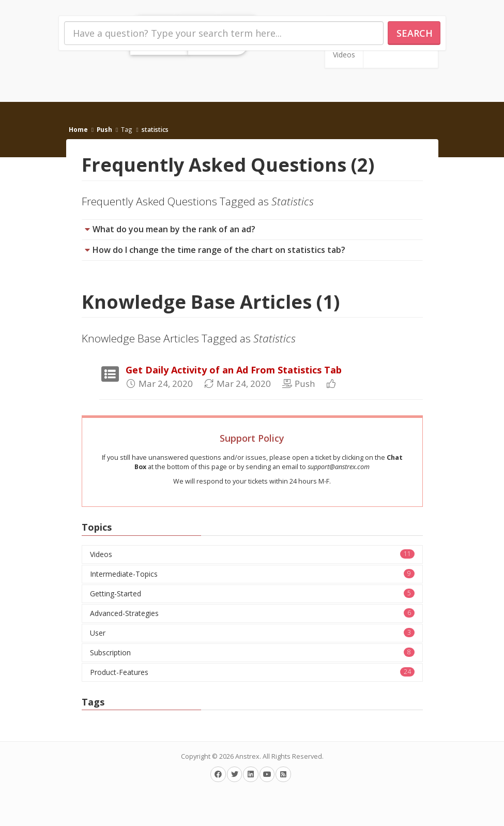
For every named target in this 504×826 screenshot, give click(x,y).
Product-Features (252, 672)
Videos (344, 55)
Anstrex (247, 756)
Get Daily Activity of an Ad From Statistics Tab (234, 370)
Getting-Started (252, 594)
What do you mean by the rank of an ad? (174, 229)
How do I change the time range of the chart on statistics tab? (219, 250)
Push (104, 129)
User (252, 633)
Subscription (252, 652)
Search (415, 33)
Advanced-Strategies (252, 613)
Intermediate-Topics (252, 574)
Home (78, 129)
